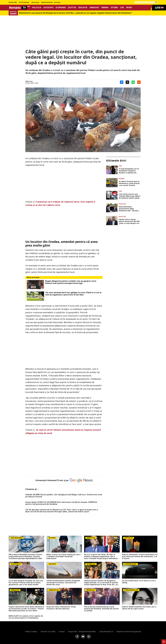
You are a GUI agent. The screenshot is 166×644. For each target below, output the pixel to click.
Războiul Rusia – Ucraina (51, 2)
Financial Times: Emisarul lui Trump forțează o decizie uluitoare (61, 608)
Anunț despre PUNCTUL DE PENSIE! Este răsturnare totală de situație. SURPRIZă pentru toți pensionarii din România (61, 503)
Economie (61, 8)
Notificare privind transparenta (129, 631)
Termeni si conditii (48, 631)
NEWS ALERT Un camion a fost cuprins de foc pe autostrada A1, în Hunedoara (26, 617)
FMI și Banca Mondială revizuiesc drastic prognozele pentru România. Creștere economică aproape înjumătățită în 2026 (25, 557)
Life (122, 8)
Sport (129, 8)
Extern (114, 8)
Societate (48, 8)
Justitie (72, 8)
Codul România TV (106, 631)
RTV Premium (24, 2)
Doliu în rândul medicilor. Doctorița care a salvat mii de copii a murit (139, 608)
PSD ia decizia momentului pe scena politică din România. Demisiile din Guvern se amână (102, 609)
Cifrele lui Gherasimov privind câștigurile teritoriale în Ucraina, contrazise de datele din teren (63, 583)
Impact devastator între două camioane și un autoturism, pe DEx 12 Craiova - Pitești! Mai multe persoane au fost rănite (26, 609)
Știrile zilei (13, 2)
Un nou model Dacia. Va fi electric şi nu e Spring (139, 582)
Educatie (83, 8)
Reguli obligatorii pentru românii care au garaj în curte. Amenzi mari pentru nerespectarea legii (71, 282)
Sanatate (94, 8)
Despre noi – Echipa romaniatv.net (82, 631)
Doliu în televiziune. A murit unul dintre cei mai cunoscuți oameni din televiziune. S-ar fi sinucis (140, 557)
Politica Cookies (31, 631)
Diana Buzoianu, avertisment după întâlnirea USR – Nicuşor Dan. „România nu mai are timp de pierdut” (130, 209)
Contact (62, 631)
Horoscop (35, 2)
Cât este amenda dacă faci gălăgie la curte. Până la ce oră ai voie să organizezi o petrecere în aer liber (73, 294)
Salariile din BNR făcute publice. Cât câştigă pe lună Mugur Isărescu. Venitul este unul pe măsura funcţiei (64, 496)
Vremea (105, 8)
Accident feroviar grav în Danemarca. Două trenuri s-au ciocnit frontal (129, 183)
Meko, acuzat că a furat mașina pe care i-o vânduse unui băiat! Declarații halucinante (64, 557)
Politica (37, 8)
